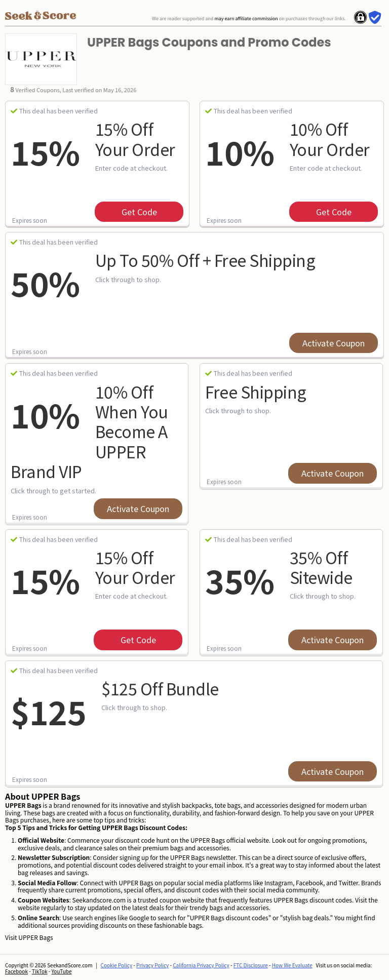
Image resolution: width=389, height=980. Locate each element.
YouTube (62, 971)
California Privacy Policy (201, 965)
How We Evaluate (292, 965)
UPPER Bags (35, 937)
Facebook (16, 971)
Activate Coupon (334, 343)
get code (139, 212)
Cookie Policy (117, 965)
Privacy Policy (152, 965)
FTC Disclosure (251, 965)
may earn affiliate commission (246, 18)
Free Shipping (256, 391)
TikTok (40, 971)
